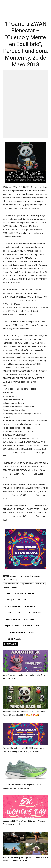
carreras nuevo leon (11, 584)
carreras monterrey (25, 580)
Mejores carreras (27, 584)
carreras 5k (36, 576)
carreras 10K (24, 576)
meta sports (40, 584)
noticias (7, 587)
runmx (14, 587)
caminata (14, 576)
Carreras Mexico (10, 580)
